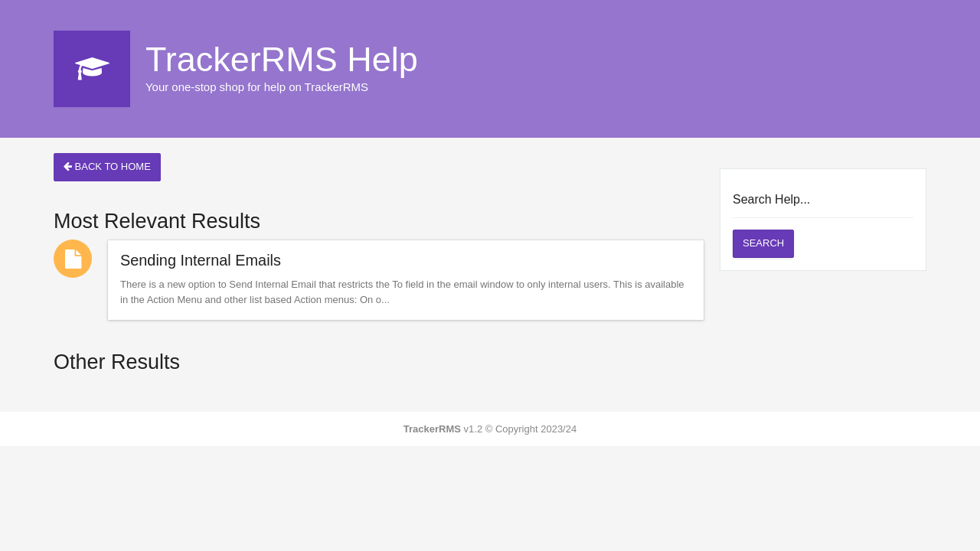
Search (763, 243)
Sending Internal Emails (201, 260)
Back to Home (107, 166)
